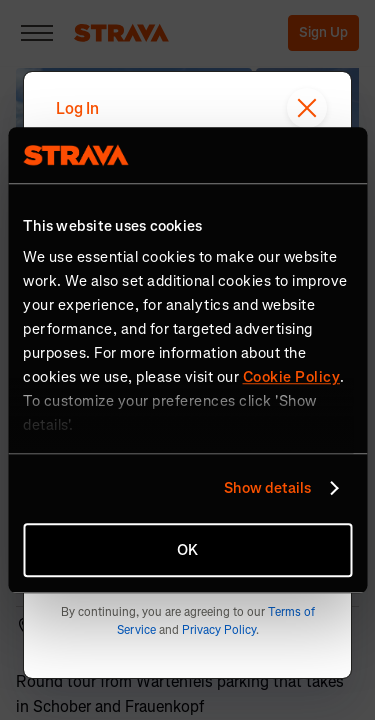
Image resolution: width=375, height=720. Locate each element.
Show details (267, 488)
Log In (77, 108)
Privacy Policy (219, 630)
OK (187, 550)
